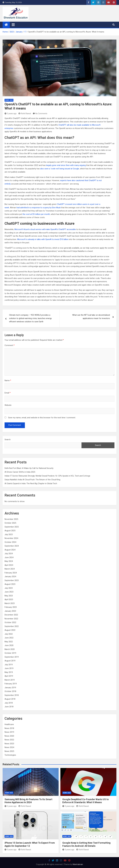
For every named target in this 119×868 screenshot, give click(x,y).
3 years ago (11, 114)
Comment (10, 345)
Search (8, 440)
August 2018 (10, 699)
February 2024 (11, 573)
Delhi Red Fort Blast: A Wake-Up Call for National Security (29, 468)
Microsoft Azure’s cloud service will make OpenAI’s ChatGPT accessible (45, 229)
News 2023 (9, 100)
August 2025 (10, 531)
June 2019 (9, 668)
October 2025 (10, 523)
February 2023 (11, 607)
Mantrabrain (78, 864)
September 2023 (12, 580)
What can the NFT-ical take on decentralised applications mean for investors (91, 317)
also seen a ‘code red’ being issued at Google (60, 169)
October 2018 (10, 691)
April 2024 (9, 565)
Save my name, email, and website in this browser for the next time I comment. (42, 418)
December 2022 (11, 615)
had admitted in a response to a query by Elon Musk (39, 208)
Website (8, 405)
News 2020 (9, 736)
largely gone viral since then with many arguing (66, 165)
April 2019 (9, 676)
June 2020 (9, 645)
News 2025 (9, 751)
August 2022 (10, 630)
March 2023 (10, 603)
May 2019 (9, 672)
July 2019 (9, 665)
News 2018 (9, 728)
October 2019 (10, 653)
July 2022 (9, 634)
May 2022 (9, 642)
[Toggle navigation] (13, 25)
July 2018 (9, 703)
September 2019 (12, 657)
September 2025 (12, 527)
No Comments (41, 114)
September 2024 (12, 546)
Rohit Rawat (25, 114)
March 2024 (10, 569)
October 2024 (10, 542)
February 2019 (11, 684)
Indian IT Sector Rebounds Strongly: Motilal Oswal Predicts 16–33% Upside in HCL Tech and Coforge (47, 476)
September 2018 (12, 695)
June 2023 (9, 592)
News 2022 (9, 740)
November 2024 (11, 538)
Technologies (10, 755)
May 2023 (9, 596)
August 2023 (10, 584)
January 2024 (10, 577)
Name (8, 380)
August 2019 (10, 661)
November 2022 (11, 619)
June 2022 (9, 638)
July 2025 (9, 534)
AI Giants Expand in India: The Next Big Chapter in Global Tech (31, 483)
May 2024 (9, 561)
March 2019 (10, 680)
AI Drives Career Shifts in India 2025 (20, 472)
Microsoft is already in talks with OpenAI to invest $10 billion (43, 239)
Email (8, 393)
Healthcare (9, 724)
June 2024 (9, 557)
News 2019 (9, 732)
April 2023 (9, 599)
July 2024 (9, 554)
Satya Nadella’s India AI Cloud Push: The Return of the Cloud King (32, 480)
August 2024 (10, 550)
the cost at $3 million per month (36, 214)
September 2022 (12, 626)
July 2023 (9, 588)
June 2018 (9, 707)
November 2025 (11, 519)
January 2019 (10, 688)
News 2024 (9, 747)
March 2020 (10, 649)
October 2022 (10, 622)
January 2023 (10, 611)
